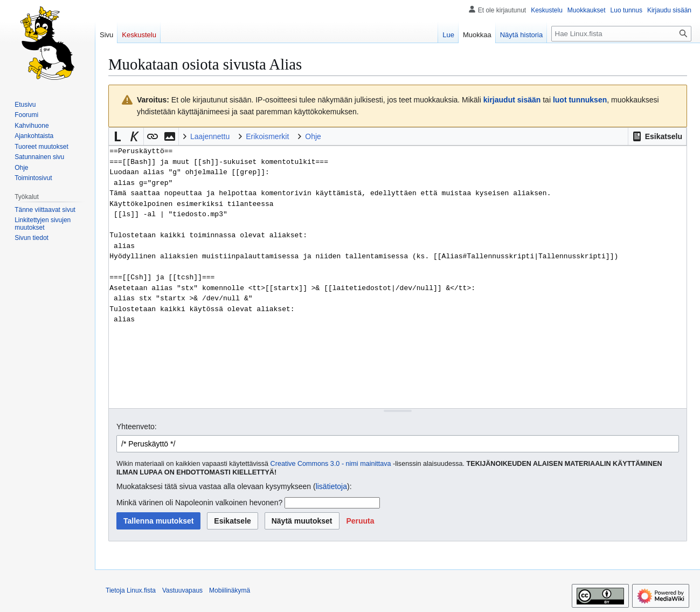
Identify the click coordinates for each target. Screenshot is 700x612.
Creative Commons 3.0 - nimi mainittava (331, 464)
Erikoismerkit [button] (267, 136)
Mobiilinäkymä (230, 590)
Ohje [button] (313, 136)
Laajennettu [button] (210, 136)
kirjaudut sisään (512, 100)
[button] (657, 136)
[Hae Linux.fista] (621, 34)
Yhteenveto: (137, 427)
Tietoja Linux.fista (131, 590)
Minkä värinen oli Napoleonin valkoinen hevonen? (199, 503)
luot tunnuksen (580, 100)
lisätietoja (331, 486)
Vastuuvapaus (182, 590)
